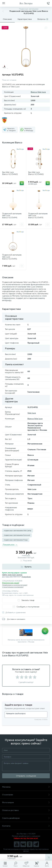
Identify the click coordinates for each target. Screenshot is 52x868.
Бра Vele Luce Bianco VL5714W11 (36, 173)
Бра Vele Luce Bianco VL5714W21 (10, 173)
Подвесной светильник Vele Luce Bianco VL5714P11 (12, 257)
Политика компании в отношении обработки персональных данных (26, 850)
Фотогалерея (26, 802)
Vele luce (32, 413)
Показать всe (10, 545)
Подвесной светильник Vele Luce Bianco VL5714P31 (38, 216)
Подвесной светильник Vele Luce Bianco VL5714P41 (12, 216)
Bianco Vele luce (38, 92)
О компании (26, 795)
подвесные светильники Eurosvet (17, 535)
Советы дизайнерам (26, 818)
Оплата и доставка (26, 810)
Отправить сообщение (26, 776)
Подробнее (26, 577)
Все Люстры (26, 3)
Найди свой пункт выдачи (12, 575)
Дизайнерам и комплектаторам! (15, 585)
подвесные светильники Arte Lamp (18, 531)
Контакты (26, 826)
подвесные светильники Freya (16, 540)
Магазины (26, 787)
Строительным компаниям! (13, 587)
